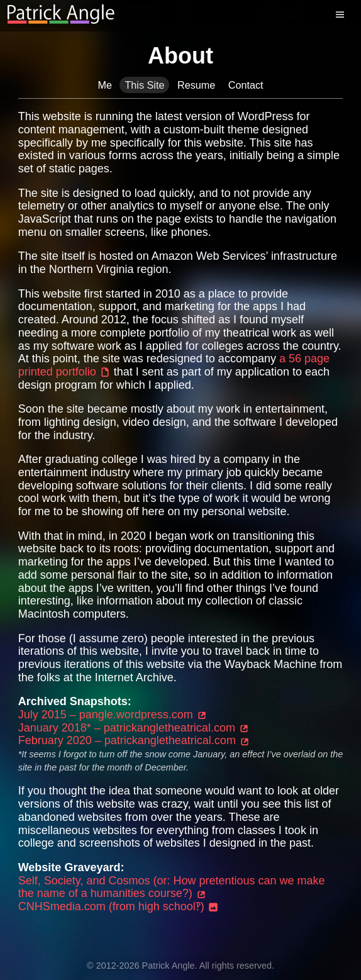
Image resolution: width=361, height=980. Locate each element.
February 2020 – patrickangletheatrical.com (134, 740)
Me (105, 85)
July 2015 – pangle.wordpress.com (113, 715)
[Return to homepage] (61, 15)
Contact (246, 85)
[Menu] (343, 15)
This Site (144, 85)
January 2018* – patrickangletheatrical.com (134, 728)
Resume (196, 85)
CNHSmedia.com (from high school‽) (119, 906)
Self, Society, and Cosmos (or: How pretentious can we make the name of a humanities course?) (172, 887)
